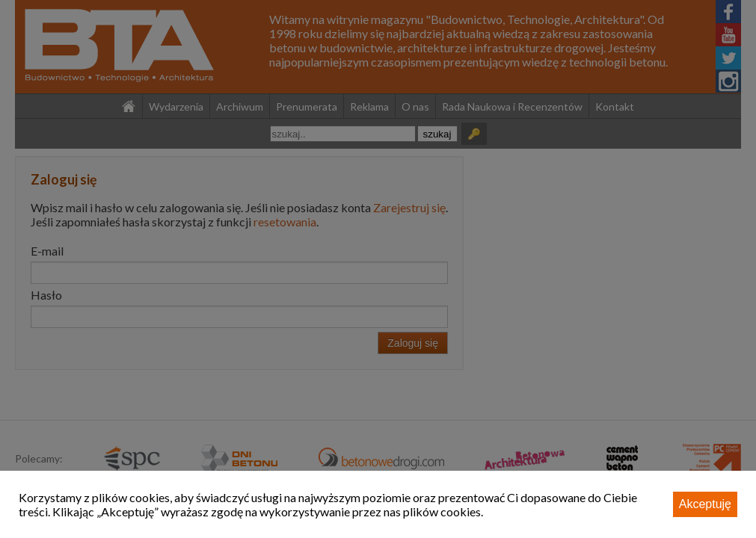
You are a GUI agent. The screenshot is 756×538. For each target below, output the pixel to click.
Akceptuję (705, 504)
